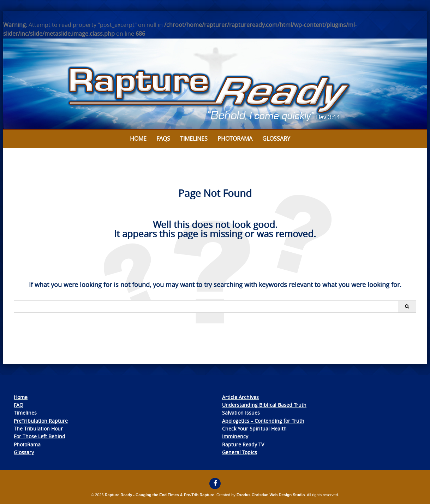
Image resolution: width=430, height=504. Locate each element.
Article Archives (240, 397)
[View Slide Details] (215, 84)
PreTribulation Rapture (41, 421)
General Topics (240, 452)
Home (138, 139)
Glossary (276, 139)
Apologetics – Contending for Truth (263, 421)
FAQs (163, 139)
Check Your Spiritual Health (254, 429)
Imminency (235, 436)
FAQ (19, 405)
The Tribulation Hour (38, 429)
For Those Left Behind (40, 436)
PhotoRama (27, 444)
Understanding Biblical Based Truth (264, 405)
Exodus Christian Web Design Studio (271, 495)
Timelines (194, 139)
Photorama (235, 139)
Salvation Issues (241, 413)
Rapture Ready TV (243, 444)
